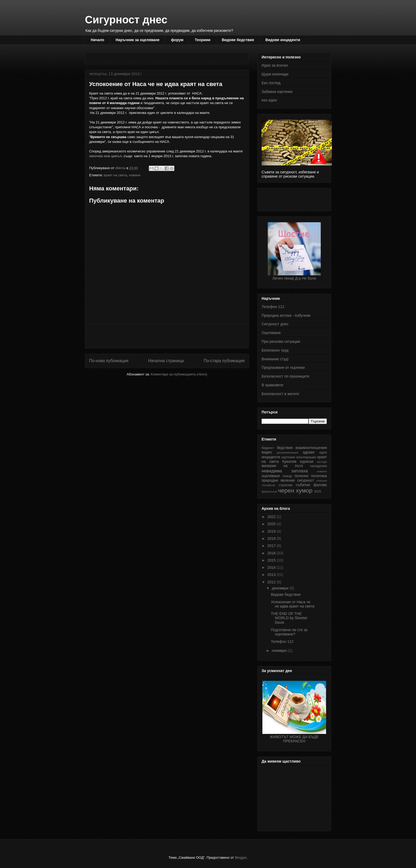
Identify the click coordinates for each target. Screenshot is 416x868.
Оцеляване (271, 333)
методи (322, 462)
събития (303, 485)
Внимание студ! (275, 359)
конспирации (306, 457)
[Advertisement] (186, 57)
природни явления (278, 480)
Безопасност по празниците (285, 376)
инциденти (271, 457)
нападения (318, 466)
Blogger (241, 858)
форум (177, 40)
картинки (288, 457)
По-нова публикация (109, 361)
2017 (272, 546)
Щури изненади (275, 74)
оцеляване (271, 476)
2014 (272, 567)
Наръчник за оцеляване (138, 40)
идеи (323, 452)
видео (267, 452)
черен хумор (295, 491)
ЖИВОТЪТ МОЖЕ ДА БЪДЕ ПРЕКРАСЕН (294, 737)
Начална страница (166, 361)
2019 (272, 531)
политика (319, 476)
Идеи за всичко (275, 65)
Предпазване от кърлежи (283, 367)
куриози (307, 461)
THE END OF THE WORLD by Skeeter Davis (289, 618)
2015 (272, 560)
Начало (97, 40)
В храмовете (272, 385)
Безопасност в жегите (280, 394)
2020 (272, 524)
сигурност (306, 480)
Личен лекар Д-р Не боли (294, 276)
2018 (272, 538)
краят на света (115, 175)
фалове (320, 485)
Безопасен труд (275, 350)
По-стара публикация (224, 361)
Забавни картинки (277, 92)
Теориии (203, 40)
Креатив (289, 461)
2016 (272, 553)
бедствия (285, 448)
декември (281, 588)
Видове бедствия (238, 40)
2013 (272, 575)
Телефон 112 (273, 307)
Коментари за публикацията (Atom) (179, 374)
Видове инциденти (283, 40)
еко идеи (269, 100)
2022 (272, 517)
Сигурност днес (126, 20)
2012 (272, 582)
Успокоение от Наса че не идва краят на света (293, 604)
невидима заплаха (285, 471)
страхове (286, 485)
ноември (280, 651)
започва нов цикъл (105, 156)
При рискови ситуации (281, 341)
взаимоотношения (311, 448)
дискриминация (287, 452)
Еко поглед (271, 83)
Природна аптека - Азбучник (286, 315)
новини (135, 175)
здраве (309, 452)
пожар (287, 476)
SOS (318, 491)
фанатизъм (269, 491)
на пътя (293, 466)
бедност (268, 448)
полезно (302, 476)
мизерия (269, 466)
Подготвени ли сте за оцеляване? (289, 632)
